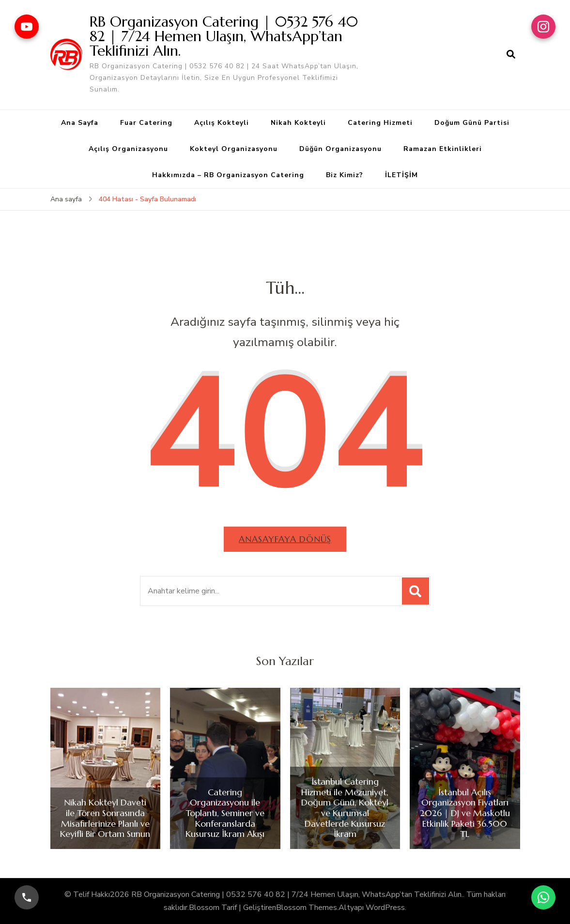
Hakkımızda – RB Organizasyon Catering (228, 175)
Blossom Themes (307, 908)
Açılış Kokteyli (222, 123)
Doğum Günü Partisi (472, 123)
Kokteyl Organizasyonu (234, 149)
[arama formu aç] (511, 55)
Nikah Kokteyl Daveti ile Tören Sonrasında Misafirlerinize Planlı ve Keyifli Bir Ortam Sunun (105, 818)
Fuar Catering (146, 123)
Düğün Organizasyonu (340, 149)
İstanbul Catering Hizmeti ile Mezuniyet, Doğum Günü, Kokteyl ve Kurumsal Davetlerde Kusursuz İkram (345, 808)
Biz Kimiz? (345, 175)
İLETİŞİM (401, 175)
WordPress (385, 908)
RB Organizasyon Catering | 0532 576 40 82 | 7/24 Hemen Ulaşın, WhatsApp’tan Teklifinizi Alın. (224, 36)
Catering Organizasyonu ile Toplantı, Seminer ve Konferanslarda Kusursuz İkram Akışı (225, 813)
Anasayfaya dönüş (285, 539)
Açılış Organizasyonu (128, 149)
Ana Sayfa (80, 123)
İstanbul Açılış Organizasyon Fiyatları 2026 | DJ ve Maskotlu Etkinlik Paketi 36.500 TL (465, 813)
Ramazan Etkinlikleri (443, 149)
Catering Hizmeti (380, 123)
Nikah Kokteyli (298, 123)
